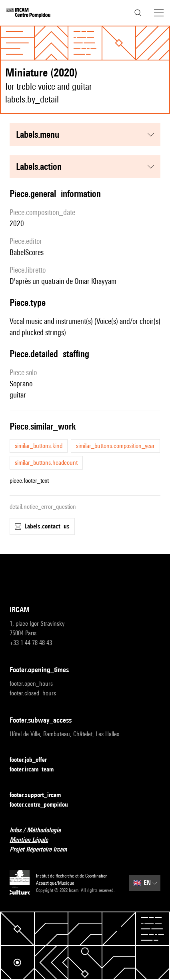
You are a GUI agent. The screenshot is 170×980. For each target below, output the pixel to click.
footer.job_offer (33, 760)
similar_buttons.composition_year (115, 446)
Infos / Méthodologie (40, 830)
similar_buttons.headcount (46, 463)
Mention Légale (34, 840)
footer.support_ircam (40, 795)
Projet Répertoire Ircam (43, 850)
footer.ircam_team (36, 770)
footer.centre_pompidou (44, 805)
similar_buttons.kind (39, 446)
